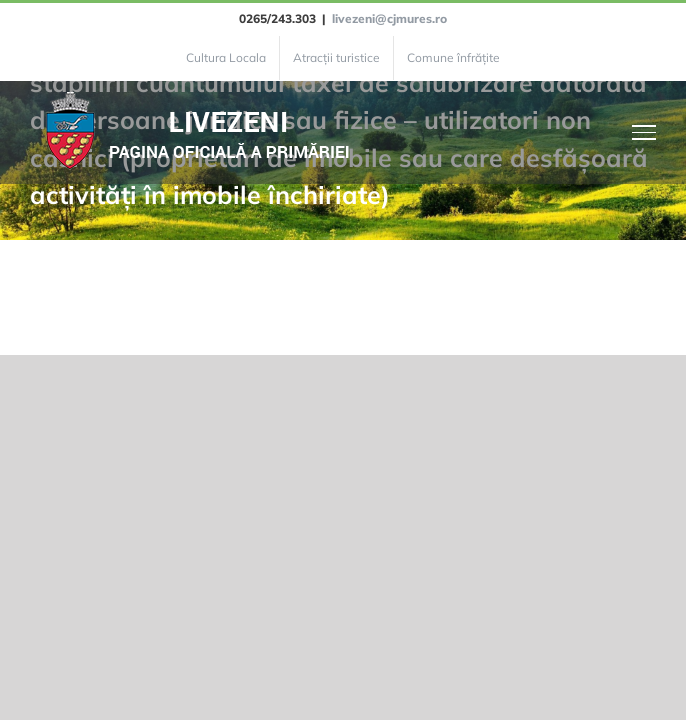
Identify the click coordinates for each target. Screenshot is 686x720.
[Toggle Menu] (644, 132)
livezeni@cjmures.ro (389, 18)
